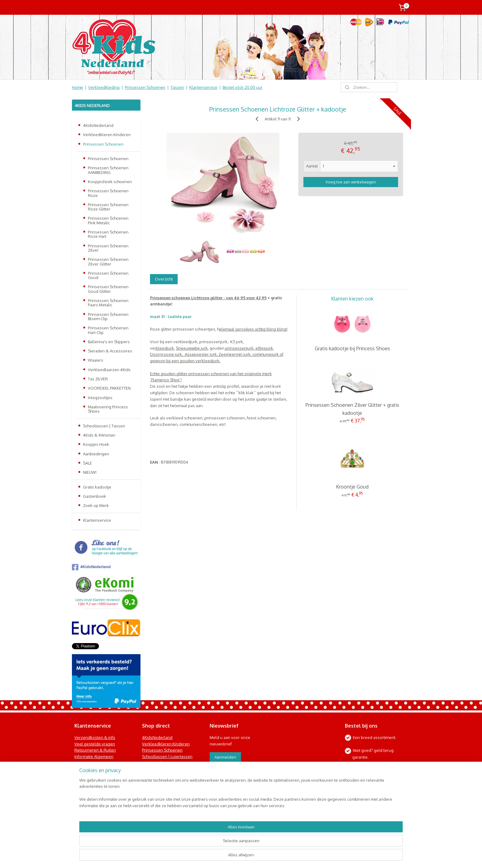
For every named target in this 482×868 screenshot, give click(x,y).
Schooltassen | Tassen (104, 426)
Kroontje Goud (352, 487)
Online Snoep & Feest (163, 782)
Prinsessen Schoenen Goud (108, 275)
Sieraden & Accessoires (110, 351)
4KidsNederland (98, 125)
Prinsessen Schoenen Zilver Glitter (108, 261)
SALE (87, 463)
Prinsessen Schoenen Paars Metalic (108, 303)
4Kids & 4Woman (99, 435)
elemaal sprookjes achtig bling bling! (253, 329)
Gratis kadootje (97, 487)
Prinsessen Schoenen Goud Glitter (108, 289)
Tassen (177, 87)
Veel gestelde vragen (95, 744)
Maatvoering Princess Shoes (108, 409)
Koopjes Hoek (96, 444)
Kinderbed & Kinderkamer (166, 776)
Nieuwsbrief (86, 776)
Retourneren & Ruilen (95, 750)
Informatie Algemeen (94, 756)
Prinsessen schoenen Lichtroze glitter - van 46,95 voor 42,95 (208, 298)
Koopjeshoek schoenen (110, 182)
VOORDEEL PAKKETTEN (109, 388)
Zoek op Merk (96, 505)
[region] (200, 845)
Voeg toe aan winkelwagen (351, 182)
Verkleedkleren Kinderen (107, 135)
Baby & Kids (153, 763)
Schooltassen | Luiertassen (167, 756)
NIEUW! (90, 472)
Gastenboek (95, 496)
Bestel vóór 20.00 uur (243, 87)
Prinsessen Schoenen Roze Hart (108, 234)
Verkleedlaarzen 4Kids (109, 370)
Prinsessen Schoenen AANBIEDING (108, 170)
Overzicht (164, 279)
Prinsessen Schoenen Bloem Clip (108, 316)
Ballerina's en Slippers (109, 342)
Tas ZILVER (98, 379)
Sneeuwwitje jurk (192, 348)
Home (77, 87)
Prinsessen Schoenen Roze (108, 193)
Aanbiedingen (96, 454)
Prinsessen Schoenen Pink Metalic (108, 220)
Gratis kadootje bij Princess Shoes (352, 348)
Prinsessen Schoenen (145, 87)
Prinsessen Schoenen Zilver (108, 248)
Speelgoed (152, 769)
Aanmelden (225, 757)
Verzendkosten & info (95, 737)
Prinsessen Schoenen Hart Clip (108, 330)
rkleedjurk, (165, 348)
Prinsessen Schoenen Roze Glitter (108, 207)
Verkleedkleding (104, 87)
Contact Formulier (92, 782)
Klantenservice (203, 87)
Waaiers (96, 360)
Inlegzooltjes (100, 398)
